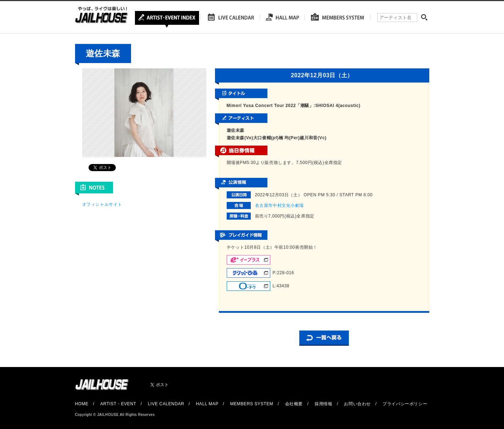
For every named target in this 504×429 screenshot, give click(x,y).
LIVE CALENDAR (166, 404)
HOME (82, 404)
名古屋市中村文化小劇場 (280, 205)
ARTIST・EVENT (118, 404)
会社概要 (294, 404)
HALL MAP (207, 404)
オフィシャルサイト (102, 204)
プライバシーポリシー (405, 404)
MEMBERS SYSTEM (252, 404)
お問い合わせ (357, 404)
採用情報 (323, 404)
